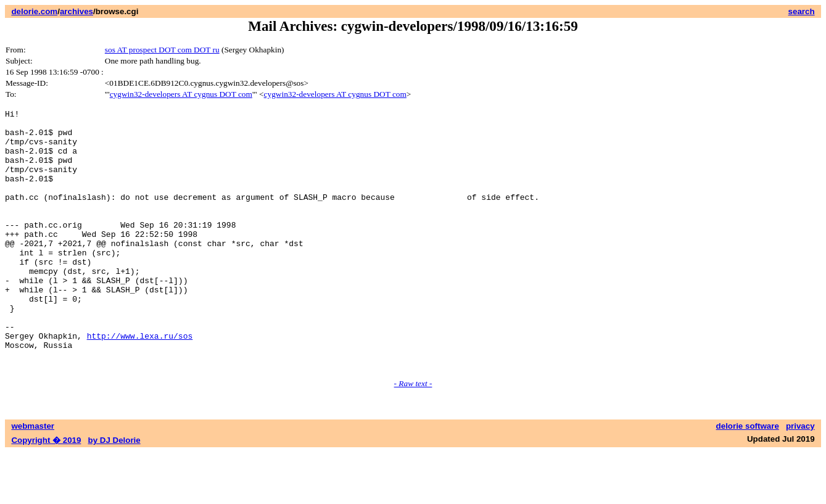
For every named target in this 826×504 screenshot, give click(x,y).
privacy (800, 478)
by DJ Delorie (114, 492)
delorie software (748, 478)
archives (76, 11)
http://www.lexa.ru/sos (140, 382)
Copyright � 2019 (46, 492)
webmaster (33, 478)
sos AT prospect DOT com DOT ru (162, 50)
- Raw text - (413, 435)
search (802, 11)
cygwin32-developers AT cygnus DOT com (181, 94)
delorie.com (34, 11)
